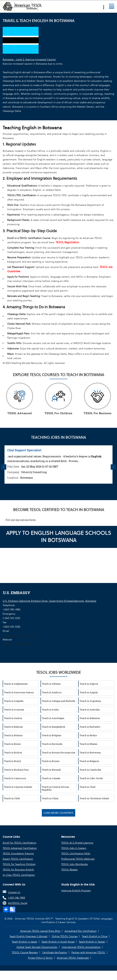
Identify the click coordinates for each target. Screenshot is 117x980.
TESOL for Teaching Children (19, 864)
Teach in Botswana (90, 752)
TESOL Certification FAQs (76, 853)
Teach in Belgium (52, 735)
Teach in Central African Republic (55, 788)
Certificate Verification (55, 952)
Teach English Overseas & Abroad (28, 936)
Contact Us (14, 892)
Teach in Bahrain (13, 727)
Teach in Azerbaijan (53, 718)
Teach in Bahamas (90, 718)
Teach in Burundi (51, 770)
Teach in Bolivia (13, 752)
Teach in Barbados (90, 727)
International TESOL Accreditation (81, 947)
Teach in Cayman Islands (18, 787)
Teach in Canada (51, 778)
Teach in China (50, 798)
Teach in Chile (12, 798)
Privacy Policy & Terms (40, 958)
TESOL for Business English (18, 870)
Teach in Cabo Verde (91, 778)
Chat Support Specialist (24, 450)
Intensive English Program (76, 891)
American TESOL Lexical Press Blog (40, 931)
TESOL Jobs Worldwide (74, 864)
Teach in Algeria (89, 684)
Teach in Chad (87, 787)
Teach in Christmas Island (94, 798)
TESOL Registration (67, 242)
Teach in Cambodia (90, 770)
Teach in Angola (89, 692)
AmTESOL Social (18, 903)
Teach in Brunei (51, 761)
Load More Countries (58, 813)
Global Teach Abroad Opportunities (37, 947)
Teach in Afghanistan (16, 684)
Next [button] (113, 467)
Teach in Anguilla (14, 701)
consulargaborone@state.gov (19, 635)
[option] (58, 464)
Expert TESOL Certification (18, 859)
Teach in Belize (88, 735)
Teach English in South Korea (58, 942)
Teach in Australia (90, 710)
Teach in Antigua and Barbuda (58, 701)
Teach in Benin (12, 744)
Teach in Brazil (12, 761)
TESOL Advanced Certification (20, 848)
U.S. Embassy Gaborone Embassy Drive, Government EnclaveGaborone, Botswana (49, 601)
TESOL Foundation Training (18, 853)
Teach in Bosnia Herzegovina (58, 752)
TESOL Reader (69, 870)
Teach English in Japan (24, 942)
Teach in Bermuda (52, 744)
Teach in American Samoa (19, 692)
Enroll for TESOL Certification (19, 843)
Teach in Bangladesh (53, 727)
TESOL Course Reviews (25, 952)
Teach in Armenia (14, 710)
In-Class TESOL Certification (19, 875)
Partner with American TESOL (88, 952)
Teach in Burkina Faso (16, 770)
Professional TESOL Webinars (78, 859)
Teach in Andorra (52, 692)
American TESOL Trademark (73, 958)
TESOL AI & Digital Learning (77, 843)
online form (28, 520)
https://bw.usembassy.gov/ (18, 644)
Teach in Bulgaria (89, 761)
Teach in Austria (13, 718)
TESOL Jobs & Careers (74, 848)
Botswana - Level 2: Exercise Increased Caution (29, 59)
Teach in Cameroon (15, 778)
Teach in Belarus (13, 735)
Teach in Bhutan (88, 744)
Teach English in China (95, 936)
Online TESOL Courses (65, 936)
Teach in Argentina (90, 701)
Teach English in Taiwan (92, 942)
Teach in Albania (51, 684)
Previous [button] (4, 467)
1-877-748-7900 (17, 898)
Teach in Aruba (50, 710)
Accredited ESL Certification (81, 931)
